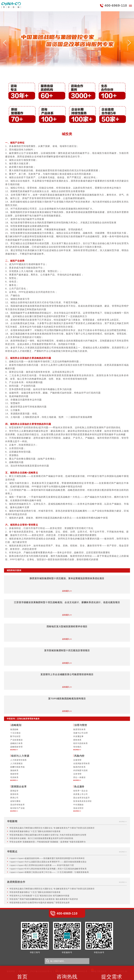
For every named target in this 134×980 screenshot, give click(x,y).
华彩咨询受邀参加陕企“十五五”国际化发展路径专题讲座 (35, 831)
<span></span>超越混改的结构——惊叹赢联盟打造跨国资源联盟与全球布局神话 (47, 858)
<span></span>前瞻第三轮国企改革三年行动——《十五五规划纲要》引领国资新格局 (49, 872)
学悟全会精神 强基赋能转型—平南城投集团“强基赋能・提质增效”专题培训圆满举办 (48, 842)
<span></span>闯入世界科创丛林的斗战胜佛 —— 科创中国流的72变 (42, 865)
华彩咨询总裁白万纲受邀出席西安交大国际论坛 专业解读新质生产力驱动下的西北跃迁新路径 (52, 828)
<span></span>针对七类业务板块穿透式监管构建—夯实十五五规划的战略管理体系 (48, 869)
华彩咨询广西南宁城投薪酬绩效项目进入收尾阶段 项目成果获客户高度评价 (44, 899)
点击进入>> (67, 591)
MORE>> (14, 750)
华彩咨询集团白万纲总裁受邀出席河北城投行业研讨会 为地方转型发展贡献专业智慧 (48, 835)
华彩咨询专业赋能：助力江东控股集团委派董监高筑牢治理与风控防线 (41, 838)
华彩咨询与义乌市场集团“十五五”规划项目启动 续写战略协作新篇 (39, 896)
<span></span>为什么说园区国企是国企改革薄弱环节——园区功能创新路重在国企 (48, 862)
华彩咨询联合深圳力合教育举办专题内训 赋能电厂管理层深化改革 (40, 903)
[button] (5, 44)
